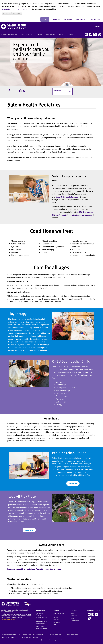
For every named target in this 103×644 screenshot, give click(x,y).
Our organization (75, 621)
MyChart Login (96, 19)
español (45, 19)
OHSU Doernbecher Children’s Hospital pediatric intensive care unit (73, 213)
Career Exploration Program (59, 614)
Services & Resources (10, 35)
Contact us (57, 19)
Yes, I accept (7, 13)
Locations (39, 35)
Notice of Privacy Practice (9, 635)
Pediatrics (17, 90)
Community (51, 35)
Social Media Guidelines (9, 637)
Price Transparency (73, 635)
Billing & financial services (41, 618)
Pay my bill (69, 19)
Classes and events (42, 621)
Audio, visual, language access (41, 614)
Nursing (56, 617)
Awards (73, 613)
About (62, 35)
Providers (56, 620)
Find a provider (41, 624)
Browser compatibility (55, 635)
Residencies (57, 622)
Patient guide (40, 626)
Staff (55, 625)
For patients (41, 611)
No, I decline (17, 13)
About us (74, 611)
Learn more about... (58, 92)
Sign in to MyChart (41, 629)
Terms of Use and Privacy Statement (17, 9)
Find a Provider (27, 35)
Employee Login (82, 19)
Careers (71, 35)
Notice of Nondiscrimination (30, 637)
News (72, 618)
